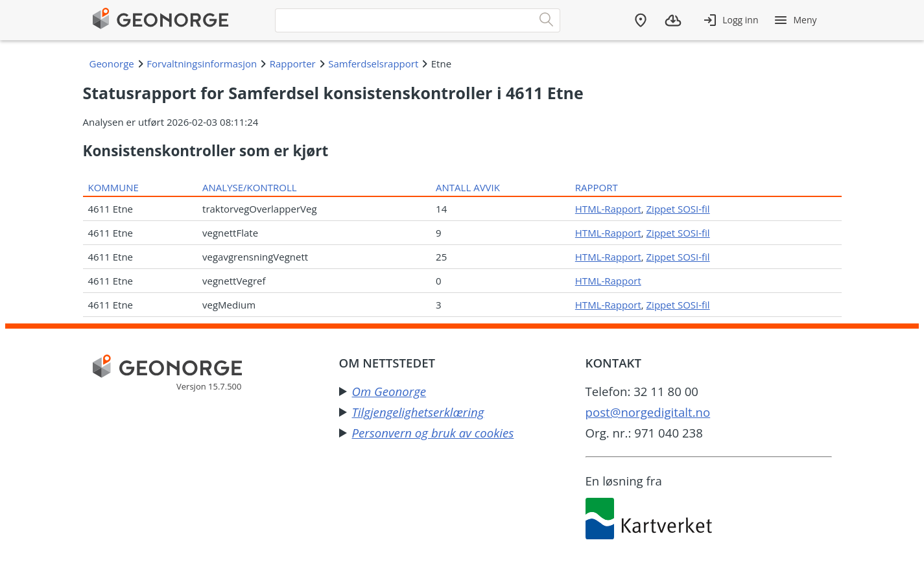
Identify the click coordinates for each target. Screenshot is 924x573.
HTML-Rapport (608, 209)
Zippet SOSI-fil (678, 209)
